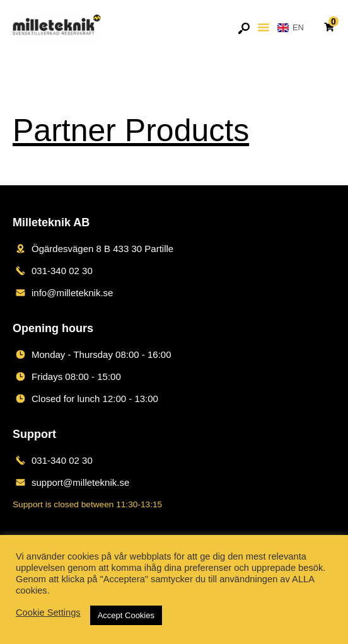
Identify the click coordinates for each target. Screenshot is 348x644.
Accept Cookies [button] (126, 615)
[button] (264, 27)
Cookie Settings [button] (48, 612)
